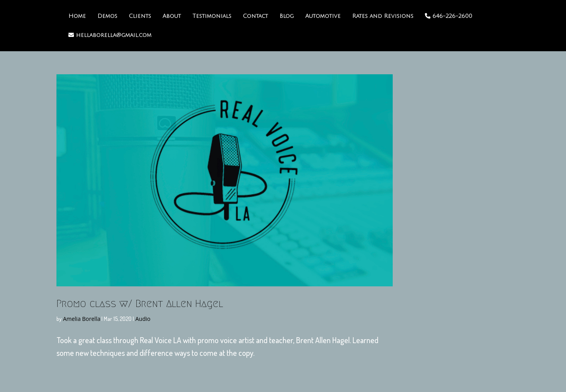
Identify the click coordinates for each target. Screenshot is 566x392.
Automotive (323, 16)
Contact (255, 16)
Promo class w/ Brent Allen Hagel (140, 303)
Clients (140, 16)
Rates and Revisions (383, 16)
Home (77, 16)
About (172, 16)
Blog (287, 16)
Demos (107, 16)
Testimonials (212, 16)
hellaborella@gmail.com (110, 35)
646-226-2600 (449, 16)
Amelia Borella (81, 319)
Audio (143, 319)
